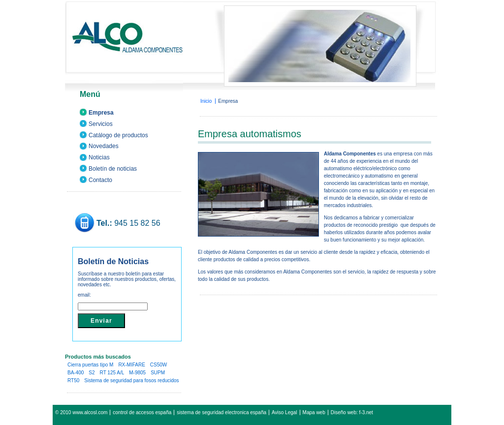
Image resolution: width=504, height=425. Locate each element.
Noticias (99, 157)
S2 (92, 373)
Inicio (206, 101)
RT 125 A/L (112, 373)
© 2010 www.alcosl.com (81, 412)
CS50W (158, 365)
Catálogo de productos (118, 135)
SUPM (158, 373)
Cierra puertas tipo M (90, 365)
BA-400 (76, 373)
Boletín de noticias (113, 169)
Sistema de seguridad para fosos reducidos (131, 380)
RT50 (73, 380)
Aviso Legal (284, 412)
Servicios (101, 124)
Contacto (100, 180)
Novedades (104, 146)
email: (84, 295)
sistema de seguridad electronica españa (221, 412)
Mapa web (314, 412)
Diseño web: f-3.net (352, 412)
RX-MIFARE (131, 365)
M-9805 (137, 373)
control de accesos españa (142, 412)
